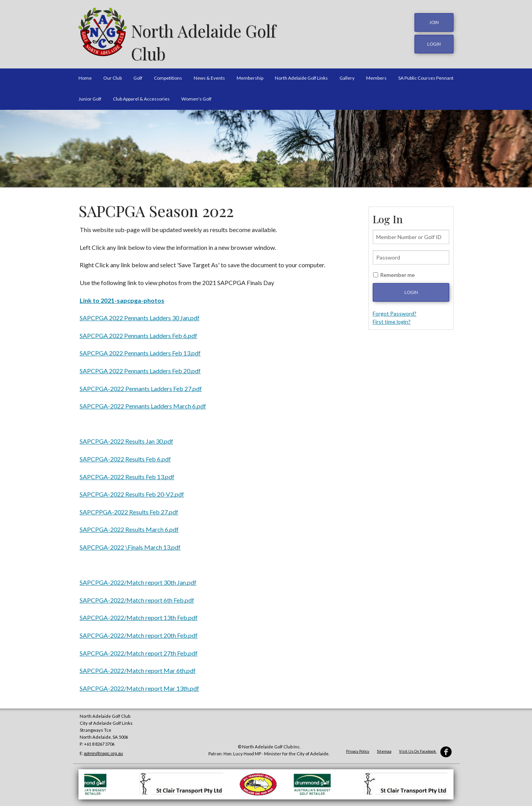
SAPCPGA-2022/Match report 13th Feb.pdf (139, 615)
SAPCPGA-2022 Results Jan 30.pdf (126, 438)
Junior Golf (90, 96)
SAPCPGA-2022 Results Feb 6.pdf (125, 456)
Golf (138, 75)
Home (85, 75)
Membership (250, 75)
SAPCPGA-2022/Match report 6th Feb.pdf (137, 597)
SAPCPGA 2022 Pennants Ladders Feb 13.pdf (140, 350)
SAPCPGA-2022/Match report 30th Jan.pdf (138, 579)
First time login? (392, 318)
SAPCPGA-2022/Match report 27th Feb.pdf (139, 650)
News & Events (209, 75)
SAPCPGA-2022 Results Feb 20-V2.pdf (132, 491)
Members (376, 75)
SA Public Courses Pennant (426, 75)
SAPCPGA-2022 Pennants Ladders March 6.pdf (143, 403)
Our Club (113, 75)
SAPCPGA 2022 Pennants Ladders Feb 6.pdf (138, 332)
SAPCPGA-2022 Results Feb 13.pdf (127, 474)
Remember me (397, 272)
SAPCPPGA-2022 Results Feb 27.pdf (129, 509)
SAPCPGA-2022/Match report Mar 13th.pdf (139, 685)
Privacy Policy (358, 749)
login (434, 43)
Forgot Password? (395, 310)
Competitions (168, 75)
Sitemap (384, 749)
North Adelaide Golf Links (301, 75)
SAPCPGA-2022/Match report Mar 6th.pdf (138, 667)
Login (411, 289)
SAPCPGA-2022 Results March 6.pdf (129, 527)
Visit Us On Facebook (425, 749)
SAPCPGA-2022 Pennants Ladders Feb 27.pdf (141, 385)
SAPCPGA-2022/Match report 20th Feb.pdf (139, 632)
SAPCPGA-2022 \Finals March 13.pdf (130, 544)
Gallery (347, 75)
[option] (266, 145)
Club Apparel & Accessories (141, 96)
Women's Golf (196, 96)
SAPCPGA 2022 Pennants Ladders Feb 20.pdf (140, 368)
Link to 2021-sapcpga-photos (122, 297)
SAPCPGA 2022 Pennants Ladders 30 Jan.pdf (140, 315)
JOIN (434, 22)
